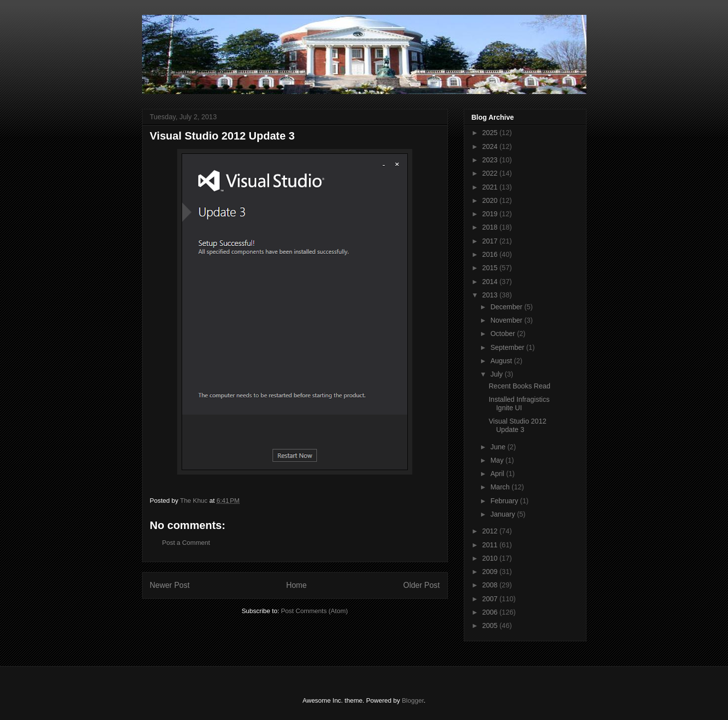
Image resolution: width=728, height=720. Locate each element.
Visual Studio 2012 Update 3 (517, 425)
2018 (491, 227)
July (498, 374)
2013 (491, 295)
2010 (491, 558)
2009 (491, 572)
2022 (491, 173)
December (507, 307)
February (505, 501)
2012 (491, 531)
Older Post (422, 585)
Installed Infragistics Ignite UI (519, 404)
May (498, 460)
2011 (491, 545)
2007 (491, 599)
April (498, 474)
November (507, 320)
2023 (491, 160)
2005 (491, 625)
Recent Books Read (519, 386)
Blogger (413, 700)
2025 (491, 133)
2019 (491, 214)
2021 (491, 187)
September (508, 347)
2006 (491, 612)
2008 (491, 585)
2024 (491, 146)
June (499, 447)
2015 (491, 268)
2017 (491, 241)
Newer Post (170, 585)
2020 (491, 200)
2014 (491, 282)
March (501, 487)
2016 (491, 254)
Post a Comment (186, 543)
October (504, 334)
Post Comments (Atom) (315, 611)
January (504, 514)
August (502, 361)
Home (296, 585)
